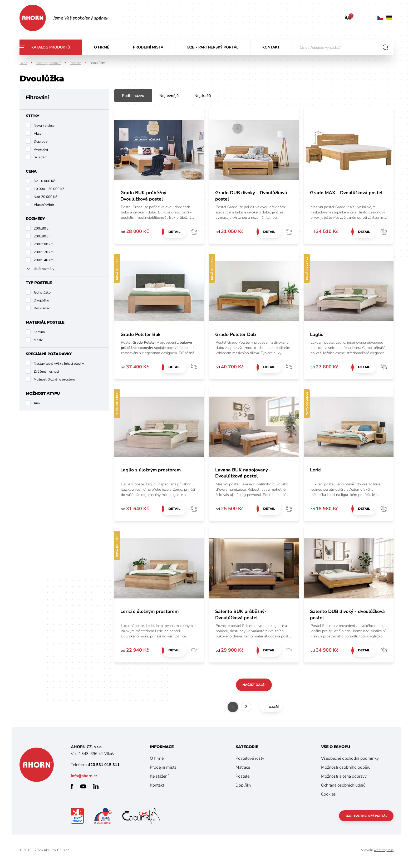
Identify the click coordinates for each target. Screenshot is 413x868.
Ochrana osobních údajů (343, 787)
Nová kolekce (44, 126)
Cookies (328, 796)
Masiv (38, 340)
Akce (38, 134)
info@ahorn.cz (84, 778)
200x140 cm (44, 260)
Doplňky (243, 787)
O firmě (102, 47)
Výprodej (41, 149)
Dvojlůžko (41, 300)
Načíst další (254, 687)
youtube (83, 789)
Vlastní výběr (44, 205)
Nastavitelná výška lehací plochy (59, 364)
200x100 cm (44, 244)
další (270, 709)
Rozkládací (42, 308)
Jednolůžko (42, 292)
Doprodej (41, 142)
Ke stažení (159, 778)
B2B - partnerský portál (213, 47)
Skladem (41, 157)
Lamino (39, 332)
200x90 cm (43, 236)
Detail (173, 232)
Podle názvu (133, 96)
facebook (72, 788)
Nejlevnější (169, 96)
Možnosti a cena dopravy (344, 778)
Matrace (243, 769)
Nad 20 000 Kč (45, 197)
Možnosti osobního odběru (346, 769)
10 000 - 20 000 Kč (49, 189)
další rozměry (44, 269)
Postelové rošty (250, 760)
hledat (386, 47)
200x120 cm (44, 252)
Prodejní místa (148, 47)
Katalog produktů (51, 47)
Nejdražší (203, 96)
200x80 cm (43, 228)
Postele (75, 63)
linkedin (96, 788)
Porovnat (194, 232)
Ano (37, 403)
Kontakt (271, 47)
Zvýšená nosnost (46, 372)
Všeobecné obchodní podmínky (350, 760)
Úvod (23, 63)
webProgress (384, 852)
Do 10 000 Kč (44, 181)
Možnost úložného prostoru (54, 379)
